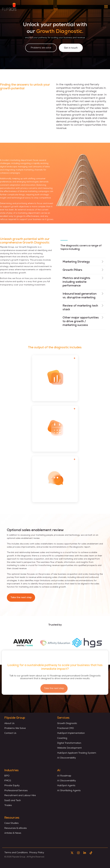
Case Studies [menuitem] (11, 823)
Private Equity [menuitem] (12, 786)
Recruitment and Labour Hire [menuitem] (20, 795)
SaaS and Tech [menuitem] (13, 801)
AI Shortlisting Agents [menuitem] (69, 791)
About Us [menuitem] (9, 723)
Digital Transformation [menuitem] (69, 743)
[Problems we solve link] (41, 48)
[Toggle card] (74, 359)
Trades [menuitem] (8, 805)
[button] (106, 6)
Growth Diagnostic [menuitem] (67, 723)
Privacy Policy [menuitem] (37, 853)
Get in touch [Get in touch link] (71, 48)
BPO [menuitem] (7, 776)
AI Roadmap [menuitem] (64, 776)
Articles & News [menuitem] (13, 833)
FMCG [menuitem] (8, 781)
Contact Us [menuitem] (10, 733)
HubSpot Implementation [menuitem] (71, 733)
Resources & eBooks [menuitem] (16, 828)
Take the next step (21, 598)
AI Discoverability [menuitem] (67, 758)
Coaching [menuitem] (62, 738)
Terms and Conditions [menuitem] (16, 853)
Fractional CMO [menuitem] (66, 728)
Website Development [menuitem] (69, 748)
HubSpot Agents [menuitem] (66, 786)
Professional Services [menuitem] (16, 791)
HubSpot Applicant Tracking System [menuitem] (77, 753)
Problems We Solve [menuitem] (15, 728)
